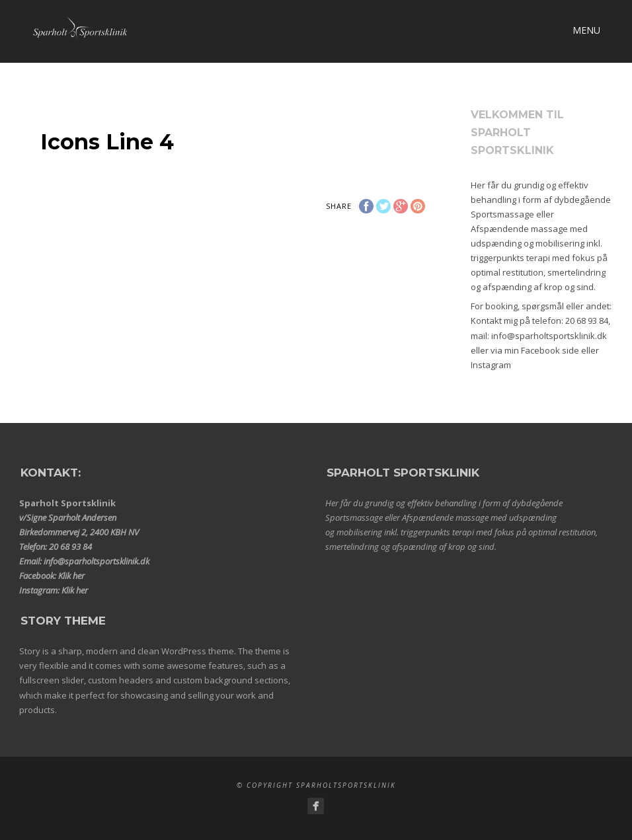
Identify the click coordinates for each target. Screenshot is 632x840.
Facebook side (550, 350)
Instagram (491, 365)
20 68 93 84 (587, 321)
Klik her (71, 576)
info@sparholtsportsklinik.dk (549, 336)
